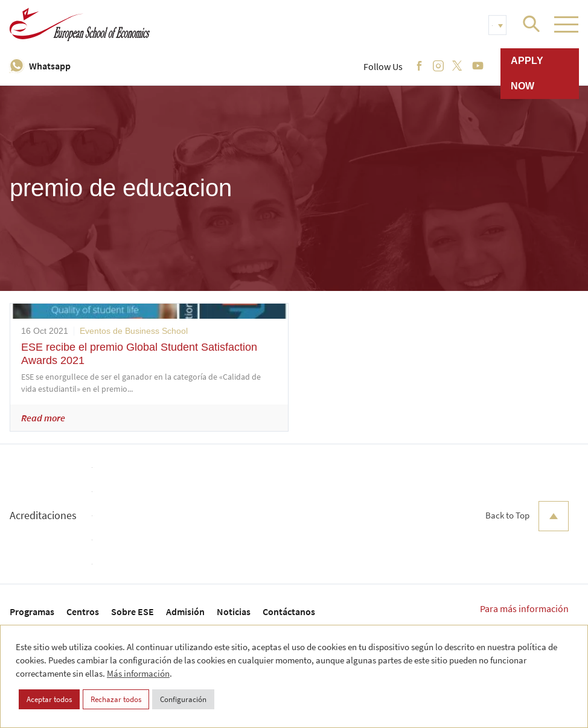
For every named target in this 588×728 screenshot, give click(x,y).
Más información (138, 673)
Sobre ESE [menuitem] (133, 611)
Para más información (524, 608)
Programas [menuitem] (32, 611)
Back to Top (527, 516)
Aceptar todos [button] (49, 699)
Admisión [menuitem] (185, 611)
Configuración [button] (183, 699)
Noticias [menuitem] (234, 611)
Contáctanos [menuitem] (289, 611)
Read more (43, 418)
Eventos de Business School (134, 331)
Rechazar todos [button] (116, 699)
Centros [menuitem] (83, 611)
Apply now (527, 73)
